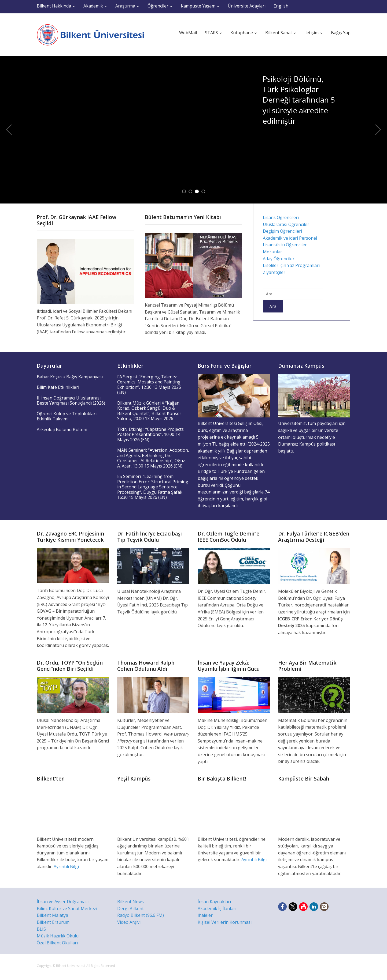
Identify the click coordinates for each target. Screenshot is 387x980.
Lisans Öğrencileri (281, 217)
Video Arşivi (129, 922)
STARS (211, 33)
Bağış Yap (341, 33)
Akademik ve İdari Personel (290, 238)
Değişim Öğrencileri (282, 231)
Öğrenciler (158, 6)
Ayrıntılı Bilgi (66, 866)
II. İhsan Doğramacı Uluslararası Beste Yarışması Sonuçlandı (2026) (71, 401)
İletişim (312, 33)
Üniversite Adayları (247, 6)
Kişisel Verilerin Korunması (225, 922)
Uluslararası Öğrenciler (286, 224)
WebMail (188, 33)
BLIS (41, 929)
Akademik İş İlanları (217, 909)
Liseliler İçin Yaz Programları (291, 265)
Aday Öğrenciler (279, 259)
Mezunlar (272, 252)
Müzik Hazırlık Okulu (58, 936)
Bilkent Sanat (279, 33)
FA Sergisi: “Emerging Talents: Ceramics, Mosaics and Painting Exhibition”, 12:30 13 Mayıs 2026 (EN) (149, 385)
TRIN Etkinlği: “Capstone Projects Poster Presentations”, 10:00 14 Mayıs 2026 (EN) (150, 434)
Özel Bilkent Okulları (57, 943)
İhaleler (205, 915)
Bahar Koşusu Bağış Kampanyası (70, 377)
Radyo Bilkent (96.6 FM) (141, 915)
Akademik (93, 6)
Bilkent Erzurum (53, 922)
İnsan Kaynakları (214, 902)
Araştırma (125, 6)
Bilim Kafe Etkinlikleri (58, 387)
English (281, 6)
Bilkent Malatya (52, 915)
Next (378, 130)
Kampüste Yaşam (198, 6)
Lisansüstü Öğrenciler (285, 245)
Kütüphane (242, 33)
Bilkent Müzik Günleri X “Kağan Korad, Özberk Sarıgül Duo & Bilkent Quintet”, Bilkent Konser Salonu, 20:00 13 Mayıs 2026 (149, 411)
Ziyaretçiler (274, 272)
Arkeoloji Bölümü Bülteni (62, 429)
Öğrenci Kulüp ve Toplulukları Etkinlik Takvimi (67, 416)
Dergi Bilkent (130, 909)
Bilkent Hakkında (54, 6)
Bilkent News (130, 902)
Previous (9, 130)
